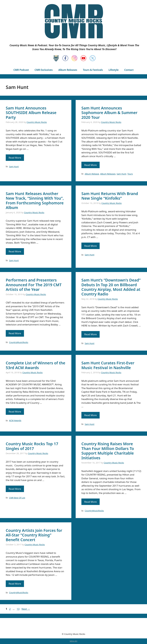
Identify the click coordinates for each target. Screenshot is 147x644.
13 (18, 609)
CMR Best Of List (17, 498)
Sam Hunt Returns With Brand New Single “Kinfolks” (110, 196)
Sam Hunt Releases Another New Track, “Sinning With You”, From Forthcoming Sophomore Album (35, 200)
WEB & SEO (74, 641)
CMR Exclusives (44, 70)
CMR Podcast (21, 70)
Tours (130, 174)
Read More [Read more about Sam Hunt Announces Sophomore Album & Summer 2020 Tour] (91, 165)
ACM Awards (15, 420)
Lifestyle (114, 70)
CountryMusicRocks (19, 342)
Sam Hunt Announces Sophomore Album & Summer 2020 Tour (109, 113)
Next (26, 609)
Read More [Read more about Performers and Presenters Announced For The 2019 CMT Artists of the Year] (15, 333)
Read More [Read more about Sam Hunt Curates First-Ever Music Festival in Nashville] (91, 415)
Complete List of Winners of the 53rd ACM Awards (36, 365)
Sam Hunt (14, 167)
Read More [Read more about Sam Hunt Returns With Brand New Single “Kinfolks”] (91, 246)
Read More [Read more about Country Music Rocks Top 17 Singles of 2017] (15, 489)
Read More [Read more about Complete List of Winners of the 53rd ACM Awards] (15, 412)
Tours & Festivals (93, 70)
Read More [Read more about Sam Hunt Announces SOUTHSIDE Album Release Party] (15, 158)
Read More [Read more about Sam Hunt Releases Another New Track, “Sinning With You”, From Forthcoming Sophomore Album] (15, 251)
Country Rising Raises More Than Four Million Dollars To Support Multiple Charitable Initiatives (108, 451)
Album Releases (68, 70)
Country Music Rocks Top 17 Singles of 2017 (32, 446)
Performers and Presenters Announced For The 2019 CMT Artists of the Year (34, 285)
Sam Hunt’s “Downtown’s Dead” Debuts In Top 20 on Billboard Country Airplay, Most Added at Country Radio (111, 287)
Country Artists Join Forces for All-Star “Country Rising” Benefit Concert (34, 535)
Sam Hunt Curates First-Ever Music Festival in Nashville (108, 365)
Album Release (92, 174)
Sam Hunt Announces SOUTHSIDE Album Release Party (31, 113)
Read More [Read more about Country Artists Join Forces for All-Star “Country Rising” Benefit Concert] (15, 584)
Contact (129, 70)
